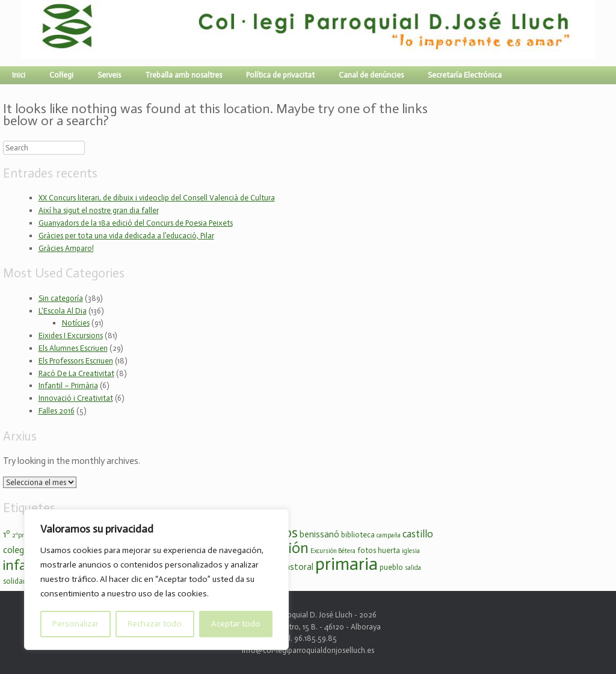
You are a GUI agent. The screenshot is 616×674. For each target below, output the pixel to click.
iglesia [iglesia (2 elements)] (411, 551)
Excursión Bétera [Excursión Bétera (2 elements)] (333, 551)
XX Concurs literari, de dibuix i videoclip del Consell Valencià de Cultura (157, 198)
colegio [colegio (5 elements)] (17, 550)
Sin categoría (61, 298)
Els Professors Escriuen (76, 361)
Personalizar (75, 624)
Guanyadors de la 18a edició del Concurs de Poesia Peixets (136, 223)
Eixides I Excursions (71, 335)
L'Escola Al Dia (63, 311)
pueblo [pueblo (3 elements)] (391, 567)
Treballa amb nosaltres (183, 75)
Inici (19, 75)
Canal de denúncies (371, 75)
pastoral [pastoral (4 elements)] (297, 567)
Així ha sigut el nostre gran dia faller (99, 210)
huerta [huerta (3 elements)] (389, 550)
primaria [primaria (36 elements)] (346, 564)
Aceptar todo (236, 624)
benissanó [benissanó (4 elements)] (319, 534)
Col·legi (61, 75)
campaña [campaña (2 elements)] (389, 535)
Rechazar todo (155, 624)
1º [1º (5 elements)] (7, 534)
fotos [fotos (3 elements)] (367, 550)
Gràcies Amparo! (66, 248)
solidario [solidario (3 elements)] (17, 581)
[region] (156, 580)
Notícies (76, 323)
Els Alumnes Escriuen (73, 348)
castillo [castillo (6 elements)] (418, 534)
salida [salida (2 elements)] (413, 568)
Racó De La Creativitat (76, 373)
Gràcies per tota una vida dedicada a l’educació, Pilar (126, 236)
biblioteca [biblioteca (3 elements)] (358, 535)
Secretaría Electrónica (465, 75)
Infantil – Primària (68, 385)
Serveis (109, 75)
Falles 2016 (57, 411)
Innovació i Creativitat (76, 398)
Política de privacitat (280, 75)
